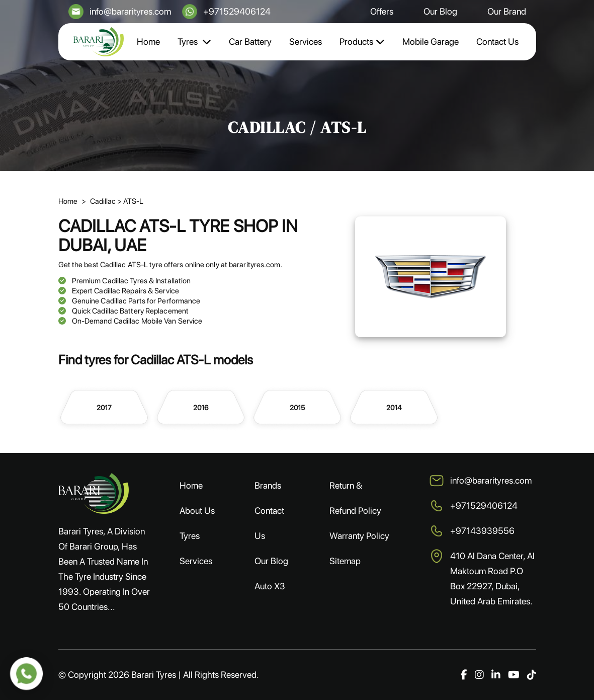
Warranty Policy (359, 536)
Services (306, 42)
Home (148, 42)
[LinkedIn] (496, 675)
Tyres (194, 42)
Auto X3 (270, 586)
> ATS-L (130, 201)
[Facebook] (464, 675)
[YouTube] (514, 675)
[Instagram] (479, 675)
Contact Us (497, 42)
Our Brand (507, 11)
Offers (382, 11)
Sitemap (345, 561)
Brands (268, 485)
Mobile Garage (431, 42)
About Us (197, 511)
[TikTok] (532, 675)
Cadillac (104, 201)
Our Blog (440, 11)
